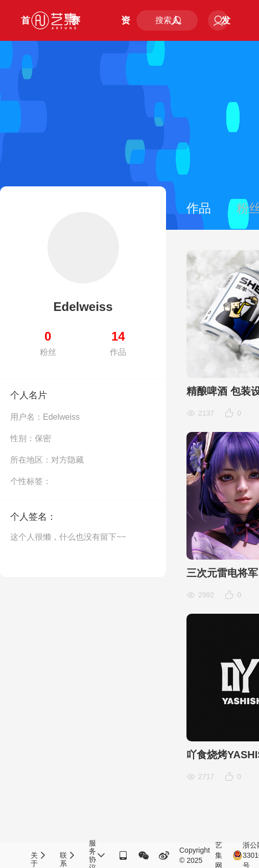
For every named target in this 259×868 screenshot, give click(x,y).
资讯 (126, 28)
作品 (199, 208)
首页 (26, 28)
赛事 (76, 28)
